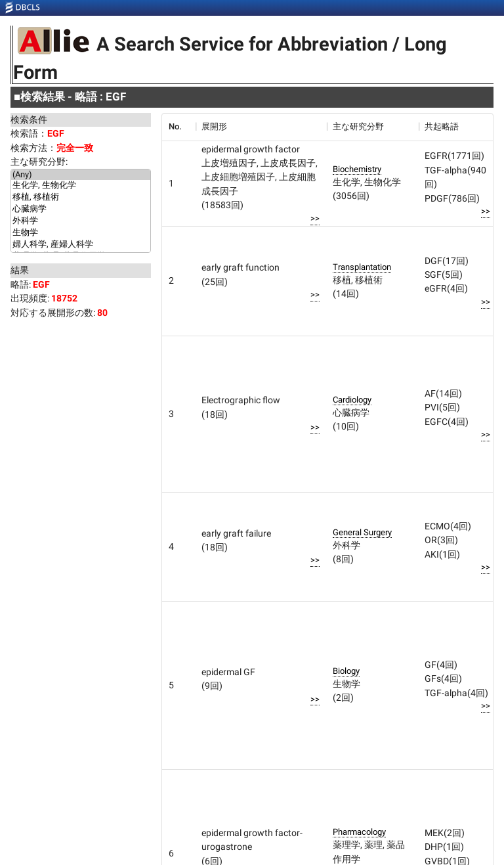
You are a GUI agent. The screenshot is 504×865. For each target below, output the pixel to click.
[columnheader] (178, 127)
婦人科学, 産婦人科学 (81, 245)
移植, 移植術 (81, 198)
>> (315, 218)
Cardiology (352, 400)
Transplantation (362, 267)
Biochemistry (357, 169)
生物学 (81, 233)
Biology (346, 671)
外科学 (81, 221)
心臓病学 (81, 210)
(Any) (81, 175)
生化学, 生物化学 (81, 186)
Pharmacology (359, 832)
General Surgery (362, 532)
